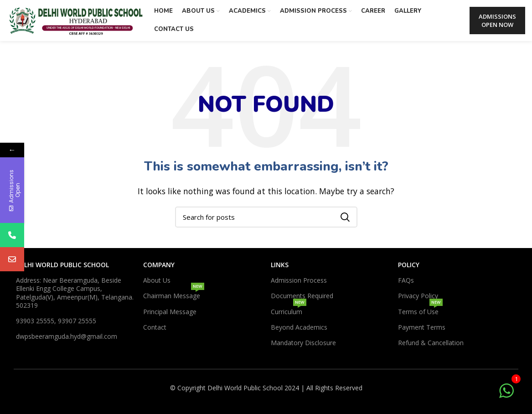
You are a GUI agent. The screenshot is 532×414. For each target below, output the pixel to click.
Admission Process (299, 280)
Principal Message (170, 312)
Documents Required (302, 296)
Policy (409, 265)
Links (280, 265)
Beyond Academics (299, 327)
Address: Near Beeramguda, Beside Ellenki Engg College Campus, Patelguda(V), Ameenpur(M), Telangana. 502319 (75, 293)
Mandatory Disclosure (303, 343)
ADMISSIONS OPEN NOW (497, 21)
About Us (157, 280)
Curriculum (289, 310)
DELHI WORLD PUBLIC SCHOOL (62, 265)
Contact (155, 327)
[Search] (266, 217)
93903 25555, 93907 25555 (56, 321)
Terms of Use (420, 310)
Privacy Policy (418, 296)
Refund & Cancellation (431, 343)
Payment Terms (422, 327)
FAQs (406, 280)
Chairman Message (174, 294)
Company (159, 265)
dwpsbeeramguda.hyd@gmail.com (67, 336)
